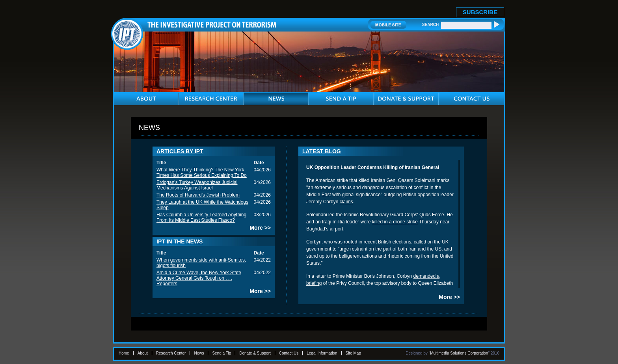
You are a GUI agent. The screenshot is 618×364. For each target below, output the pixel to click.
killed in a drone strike (395, 222)
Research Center (171, 353)
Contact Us (289, 353)
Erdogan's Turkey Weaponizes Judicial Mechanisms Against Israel (197, 185)
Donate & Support (255, 353)
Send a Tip (222, 353)
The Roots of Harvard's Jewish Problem (198, 195)
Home (124, 353)
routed (350, 242)
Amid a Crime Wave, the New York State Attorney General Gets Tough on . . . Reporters (199, 278)
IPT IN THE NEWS (180, 241)
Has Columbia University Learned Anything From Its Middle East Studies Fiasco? (201, 217)
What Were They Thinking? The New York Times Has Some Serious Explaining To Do (202, 173)
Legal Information (322, 353)
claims (346, 202)
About (143, 353)
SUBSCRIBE (480, 12)
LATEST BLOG (322, 151)
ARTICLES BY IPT (180, 151)
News (199, 353)
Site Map (353, 353)
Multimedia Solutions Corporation (459, 353)
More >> (260, 228)
